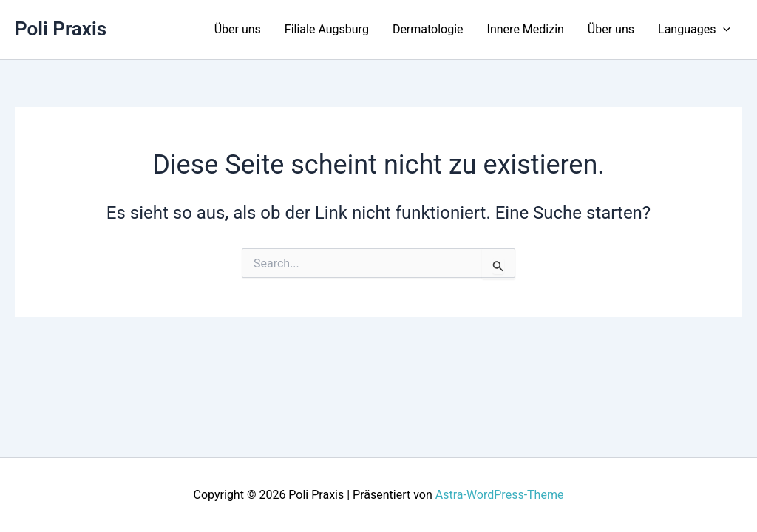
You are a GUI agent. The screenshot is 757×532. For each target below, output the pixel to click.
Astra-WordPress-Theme (500, 495)
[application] (723, 30)
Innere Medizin (526, 29)
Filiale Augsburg (327, 29)
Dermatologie (428, 29)
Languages (694, 30)
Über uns (238, 29)
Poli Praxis (61, 29)
